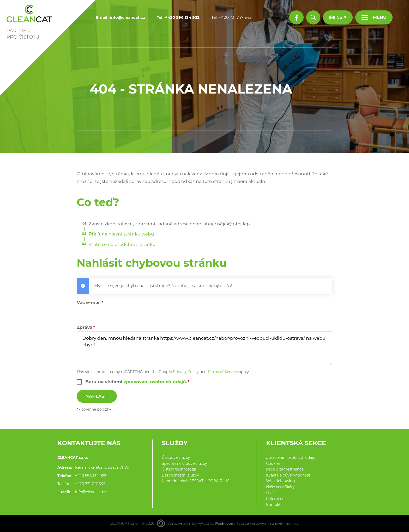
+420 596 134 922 (91, 476)
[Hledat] (313, 17)
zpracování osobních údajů (155, 382)
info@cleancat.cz (91, 492)
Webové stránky (182, 523)
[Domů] (32, 20)
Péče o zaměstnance (285, 469)
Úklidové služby (176, 457)
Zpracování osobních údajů (291, 457)
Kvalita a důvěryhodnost (288, 475)
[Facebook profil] (296, 17)
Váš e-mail (89, 302)
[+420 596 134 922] (182, 18)
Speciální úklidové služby (184, 463)
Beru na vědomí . (136, 382)
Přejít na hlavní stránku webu (121, 234)
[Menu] (374, 17)
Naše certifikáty (280, 487)
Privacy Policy (186, 372)
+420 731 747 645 (90, 484)
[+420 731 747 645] (235, 18)
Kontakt (273, 505)
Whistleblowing (281, 481)
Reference (275, 499)
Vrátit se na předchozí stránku (122, 244)
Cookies (273, 463)
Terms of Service (223, 372)
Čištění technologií (179, 469)
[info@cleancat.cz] (127, 18)
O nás (271, 493)
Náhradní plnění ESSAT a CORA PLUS (196, 481)
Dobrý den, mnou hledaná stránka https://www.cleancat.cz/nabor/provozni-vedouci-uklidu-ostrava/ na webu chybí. (204, 348)
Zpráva (85, 327)
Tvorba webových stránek (260, 523)
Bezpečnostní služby (180, 475)
